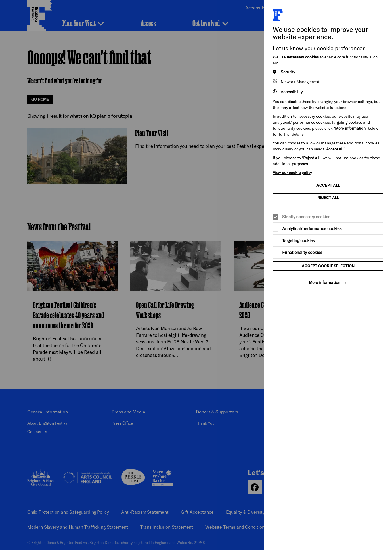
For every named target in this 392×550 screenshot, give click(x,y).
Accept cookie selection (328, 266)
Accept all (328, 185)
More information (325, 282)
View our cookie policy (292, 172)
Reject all (328, 198)
